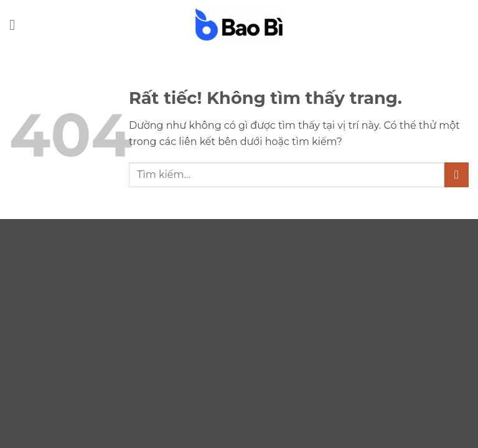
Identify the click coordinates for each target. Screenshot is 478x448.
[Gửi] (457, 175)
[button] (17, 25)
